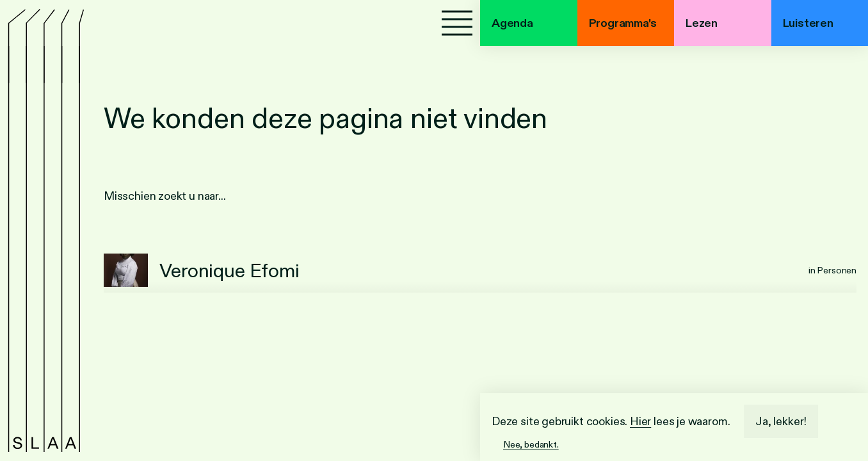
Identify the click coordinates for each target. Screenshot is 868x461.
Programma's (623, 23)
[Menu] (457, 23)
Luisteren (808, 23)
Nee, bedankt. (531, 444)
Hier (640, 421)
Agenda (512, 23)
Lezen (702, 23)
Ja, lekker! (781, 421)
